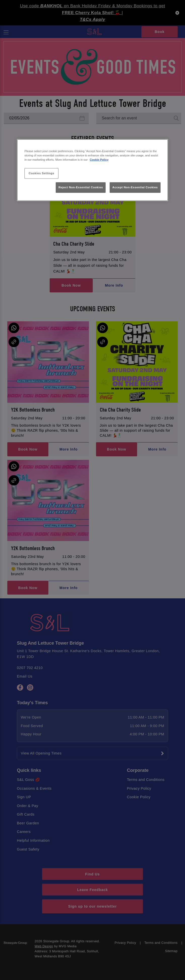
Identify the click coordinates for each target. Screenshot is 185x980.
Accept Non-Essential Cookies (135, 187)
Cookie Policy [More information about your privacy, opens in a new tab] (99, 160)
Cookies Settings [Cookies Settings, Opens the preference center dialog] (41, 173)
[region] (92, 170)
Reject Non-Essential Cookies (81, 187)
